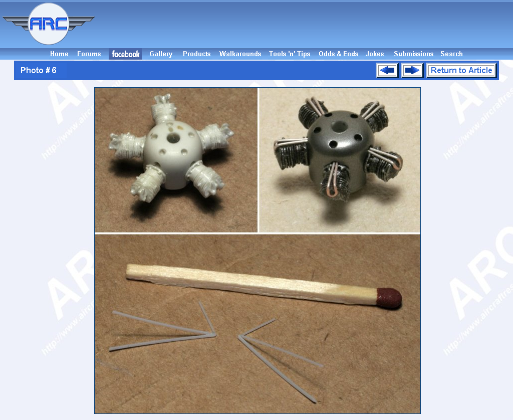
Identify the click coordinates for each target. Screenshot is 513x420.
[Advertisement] (306, 24)
